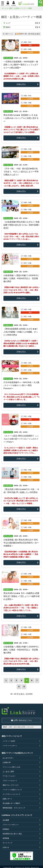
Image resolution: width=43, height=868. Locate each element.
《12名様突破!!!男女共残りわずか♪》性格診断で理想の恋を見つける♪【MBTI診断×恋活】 (21, 225)
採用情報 (6, 836)
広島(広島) (8, 111)
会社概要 (6, 818)
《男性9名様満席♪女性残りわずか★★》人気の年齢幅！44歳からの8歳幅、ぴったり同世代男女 (21, 332)
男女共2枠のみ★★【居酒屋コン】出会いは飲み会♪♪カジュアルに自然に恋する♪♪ (21, 118)
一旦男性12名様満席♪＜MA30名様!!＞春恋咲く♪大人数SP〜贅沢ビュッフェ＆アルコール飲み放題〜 (21, 65)
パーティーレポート (10, 744)
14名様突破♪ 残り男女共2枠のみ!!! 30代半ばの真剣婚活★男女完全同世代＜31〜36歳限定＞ (21, 543)
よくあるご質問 (8, 770)
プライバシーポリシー (11, 823)
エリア (21, 23)
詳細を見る (21, 84)
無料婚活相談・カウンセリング (14, 806)
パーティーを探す (9, 739)
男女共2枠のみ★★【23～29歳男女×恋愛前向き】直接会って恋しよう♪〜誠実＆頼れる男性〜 (21, 596)
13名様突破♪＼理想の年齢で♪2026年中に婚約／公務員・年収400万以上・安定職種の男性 (21, 278)
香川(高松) (8, 379)
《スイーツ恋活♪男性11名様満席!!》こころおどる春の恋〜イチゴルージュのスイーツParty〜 (21, 439)
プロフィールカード (10, 779)
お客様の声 (7, 761)
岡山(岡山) (8, 218)
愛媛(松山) (8, 325)
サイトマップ (7, 841)
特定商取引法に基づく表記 (12, 832)
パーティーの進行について (12, 788)
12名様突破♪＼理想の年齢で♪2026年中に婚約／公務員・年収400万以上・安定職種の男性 (21, 650)
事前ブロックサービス (11, 783)
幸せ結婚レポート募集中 (11, 801)
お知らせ (6, 845)
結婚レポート (7, 797)
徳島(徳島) (8, 58)
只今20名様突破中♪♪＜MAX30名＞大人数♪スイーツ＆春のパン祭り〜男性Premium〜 (21, 385)
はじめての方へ (8, 756)
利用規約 (6, 827)
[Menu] (41, 3)
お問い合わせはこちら (21, 719)
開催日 (21, 27)
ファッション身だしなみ (11, 765)
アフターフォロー (9, 774)
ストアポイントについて (11, 792)
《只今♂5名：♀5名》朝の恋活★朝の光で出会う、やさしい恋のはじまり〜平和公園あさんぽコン (21, 172)
